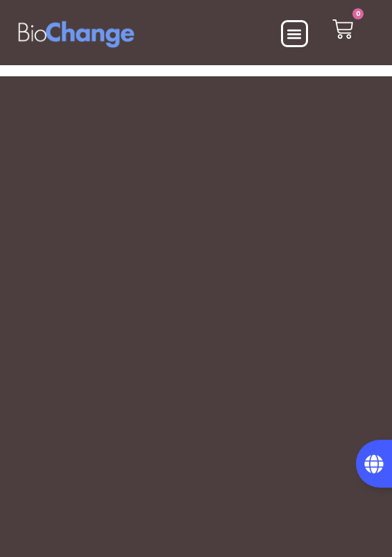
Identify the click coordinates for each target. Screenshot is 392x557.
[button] (295, 34)
